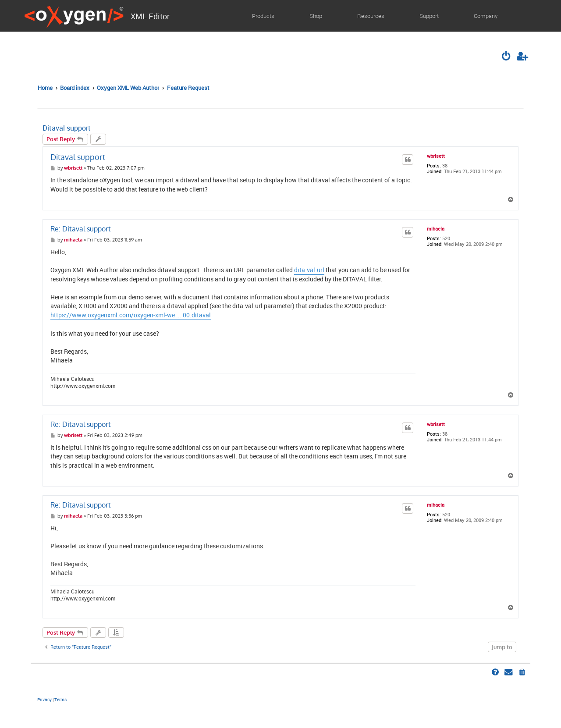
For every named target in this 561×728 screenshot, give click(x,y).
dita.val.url (309, 270)
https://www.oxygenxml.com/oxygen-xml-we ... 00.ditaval (131, 315)
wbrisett (436, 156)
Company (486, 16)
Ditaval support (67, 128)
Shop (316, 16)
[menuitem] (507, 57)
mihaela (436, 229)
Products (263, 16)
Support (429, 16)
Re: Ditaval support (81, 229)
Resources (371, 16)
